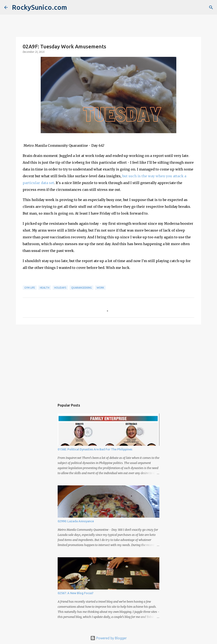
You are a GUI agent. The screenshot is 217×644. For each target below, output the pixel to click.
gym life (30, 288)
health (45, 288)
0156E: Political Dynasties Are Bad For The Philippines (95, 449)
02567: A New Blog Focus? (76, 593)
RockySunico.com (39, 7)
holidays (60, 288)
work (100, 288)
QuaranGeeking (81, 288)
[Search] (211, 7)
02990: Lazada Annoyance (76, 521)
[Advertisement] (108, 360)
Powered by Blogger (108, 638)
